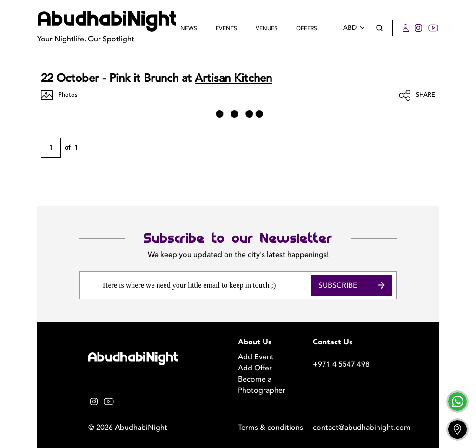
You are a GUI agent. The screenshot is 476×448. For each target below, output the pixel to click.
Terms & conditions (271, 428)
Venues (267, 28)
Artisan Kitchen (233, 78)
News (189, 28)
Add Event (256, 357)
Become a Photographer (262, 385)
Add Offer (255, 368)
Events (226, 28)
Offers (307, 28)
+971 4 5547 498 (341, 364)
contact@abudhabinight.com (350, 428)
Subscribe (352, 285)
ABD (356, 28)
